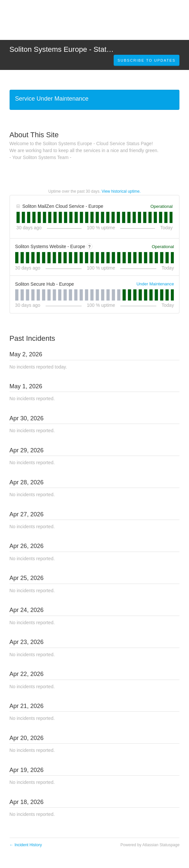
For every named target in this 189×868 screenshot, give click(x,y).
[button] (147, 60)
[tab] (18, 217)
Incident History (26, 845)
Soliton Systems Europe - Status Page (71, 49)
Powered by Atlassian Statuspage (150, 845)
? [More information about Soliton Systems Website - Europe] (89, 247)
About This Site (34, 135)
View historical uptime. (121, 191)
